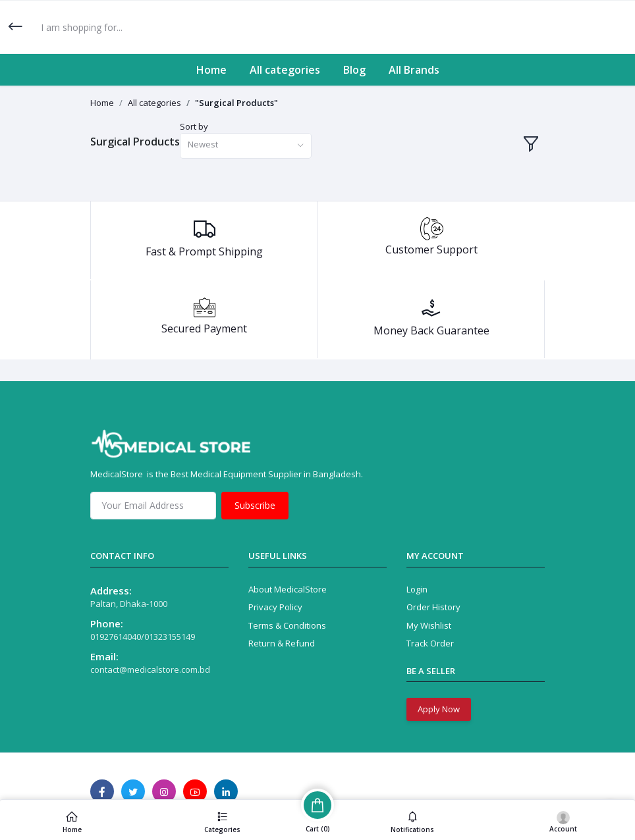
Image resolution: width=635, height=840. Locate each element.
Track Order (430, 643)
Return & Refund (282, 643)
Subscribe (255, 505)
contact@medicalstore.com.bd (150, 669)
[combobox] (246, 146)
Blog (354, 70)
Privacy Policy (275, 607)
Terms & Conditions (287, 625)
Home (211, 70)
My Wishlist (429, 625)
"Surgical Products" (236, 103)
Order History (433, 607)
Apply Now (439, 709)
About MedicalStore (288, 589)
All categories (285, 70)
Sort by (194, 126)
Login (417, 589)
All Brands (414, 70)
